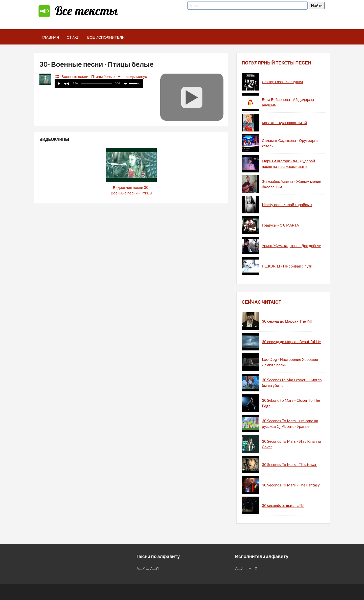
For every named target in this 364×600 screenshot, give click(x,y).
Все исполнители (106, 37)
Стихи (73, 37)
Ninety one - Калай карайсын (287, 205)
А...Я (155, 568)
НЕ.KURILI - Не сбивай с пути (287, 266)
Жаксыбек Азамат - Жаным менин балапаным (291, 184)
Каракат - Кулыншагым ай (284, 123)
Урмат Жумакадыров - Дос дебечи (292, 246)
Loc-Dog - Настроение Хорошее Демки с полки (290, 362)
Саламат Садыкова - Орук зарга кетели (290, 143)
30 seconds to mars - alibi (283, 505)
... (148, 568)
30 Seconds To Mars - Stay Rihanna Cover (291, 444)
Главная (50, 37)
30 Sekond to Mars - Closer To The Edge (291, 403)
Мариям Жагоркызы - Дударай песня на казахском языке (288, 164)
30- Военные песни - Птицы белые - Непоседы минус (101, 76)
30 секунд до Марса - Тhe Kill (287, 321)
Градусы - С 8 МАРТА (280, 225)
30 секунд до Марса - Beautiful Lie (291, 342)
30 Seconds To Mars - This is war (289, 464)
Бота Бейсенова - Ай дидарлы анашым (288, 102)
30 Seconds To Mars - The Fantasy (291, 485)
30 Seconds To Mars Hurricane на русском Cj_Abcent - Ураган (290, 424)
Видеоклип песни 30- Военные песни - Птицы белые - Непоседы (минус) (132, 193)
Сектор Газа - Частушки (282, 82)
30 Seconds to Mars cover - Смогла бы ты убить (292, 383)
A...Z (141, 568)
